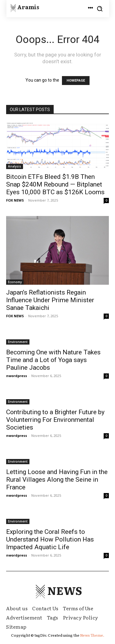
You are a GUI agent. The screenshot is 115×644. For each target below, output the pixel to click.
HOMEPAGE (76, 81)
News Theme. (92, 635)
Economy (15, 282)
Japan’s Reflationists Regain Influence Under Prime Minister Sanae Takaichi (50, 300)
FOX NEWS (15, 200)
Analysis (15, 166)
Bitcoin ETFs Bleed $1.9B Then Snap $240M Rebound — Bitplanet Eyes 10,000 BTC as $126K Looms (55, 184)
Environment (18, 342)
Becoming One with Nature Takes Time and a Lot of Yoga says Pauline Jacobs (53, 360)
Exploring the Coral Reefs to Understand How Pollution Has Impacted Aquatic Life (50, 539)
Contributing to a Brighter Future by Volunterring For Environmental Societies (55, 420)
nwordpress (17, 376)
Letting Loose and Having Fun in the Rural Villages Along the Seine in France (57, 480)
